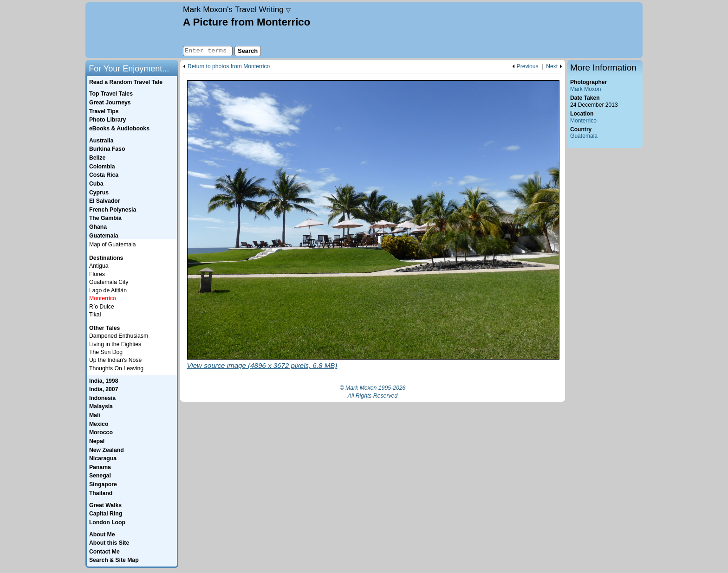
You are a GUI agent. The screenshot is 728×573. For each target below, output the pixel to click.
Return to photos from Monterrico (229, 67)
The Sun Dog (106, 352)
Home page (133, 30)
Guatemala (584, 136)
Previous (528, 67)
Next (552, 67)
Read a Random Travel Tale (126, 82)
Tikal (95, 315)
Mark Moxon (585, 89)
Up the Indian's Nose (115, 360)
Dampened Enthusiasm (119, 336)
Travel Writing (237, 9)
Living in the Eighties (115, 344)
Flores (97, 274)
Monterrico (583, 121)
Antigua (99, 266)
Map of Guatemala (113, 245)
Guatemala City (109, 282)
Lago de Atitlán (108, 290)
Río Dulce (102, 307)
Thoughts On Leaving (116, 368)
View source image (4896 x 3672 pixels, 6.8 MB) (262, 365)
